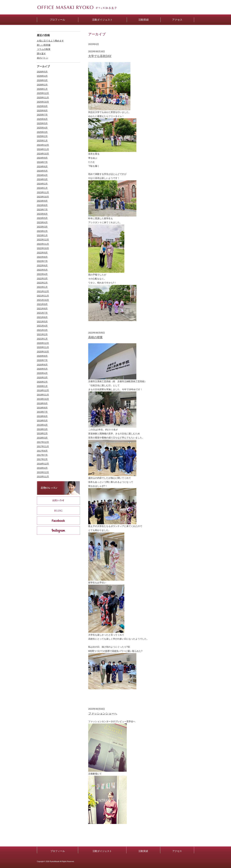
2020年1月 (42, 386)
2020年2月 (42, 382)
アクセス (177, 851)
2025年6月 (42, 119)
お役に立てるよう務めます (50, 41)
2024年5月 (42, 171)
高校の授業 (95, 337)
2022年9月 (42, 253)
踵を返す (41, 54)
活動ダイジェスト (102, 851)
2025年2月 (42, 136)
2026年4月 (42, 76)
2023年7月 (42, 210)
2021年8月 (42, 309)
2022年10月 (43, 248)
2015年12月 (43, 472)
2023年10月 (43, 197)
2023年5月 (42, 218)
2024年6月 (42, 166)
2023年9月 (42, 201)
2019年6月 (42, 416)
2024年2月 (42, 184)
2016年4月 (42, 468)
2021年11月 (43, 296)
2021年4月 (42, 326)
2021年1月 (42, 339)
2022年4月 (42, 274)
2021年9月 (42, 304)
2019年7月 (42, 412)
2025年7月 (42, 115)
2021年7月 (42, 313)
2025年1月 (42, 141)
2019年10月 (43, 399)
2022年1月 (42, 287)
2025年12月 (43, 93)
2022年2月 (42, 283)
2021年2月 (42, 334)
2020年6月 (42, 365)
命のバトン (43, 58)
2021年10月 (43, 300)
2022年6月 (42, 265)
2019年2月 (42, 433)
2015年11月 (43, 477)
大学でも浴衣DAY (100, 56)
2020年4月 (42, 373)
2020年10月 (43, 352)
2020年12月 (43, 343)
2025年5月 (42, 123)
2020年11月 (43, 347)
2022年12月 (43, 240)
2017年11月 (43, 446)
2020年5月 (42, 369)
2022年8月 (42, 257)
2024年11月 (43, 149)
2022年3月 (42, 279)
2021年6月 (42, 317)
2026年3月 (42, 80)
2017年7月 (42, 455)
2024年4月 (42, 175)
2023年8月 (42, 205)
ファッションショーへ (103, 714)
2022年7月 (42, 261)
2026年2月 (42, 85)
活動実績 (143, 851)
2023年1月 (42, 235)
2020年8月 (42, 356)
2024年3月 (42, 179)
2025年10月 (43, 102)
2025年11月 (43, 98)
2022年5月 (42, 270)
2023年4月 (42, 222)
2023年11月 (43, 192)
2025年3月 (42, 132)
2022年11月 (43, 244)
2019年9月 (42, 403)
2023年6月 (42, 214)
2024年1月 (42, 188)
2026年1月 (42, 89)
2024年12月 (43, 145)
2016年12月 (43, 464)
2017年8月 (42, 451)
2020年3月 (42, 378)
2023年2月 (42, 231)
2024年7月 (42, 162)
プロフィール (58, 851)
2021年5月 (42, 322)
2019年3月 (42, 429)
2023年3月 (42, 227)
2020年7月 (42, 360)
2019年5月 (42, 421)
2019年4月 (42, 425)
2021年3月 (42, 330)
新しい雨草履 (44, 45)
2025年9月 (42, 106)
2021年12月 (43, 291)
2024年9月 (42, 158)
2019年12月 (43, 390)
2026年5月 (42, 72)
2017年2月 (42, 459)
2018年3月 (42, 438)
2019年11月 (43, 395)
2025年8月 (42, 111)
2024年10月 (43, 154)
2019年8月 (42, 408)
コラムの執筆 (44, 49)
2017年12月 (43, 442)
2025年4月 (42, 128)
